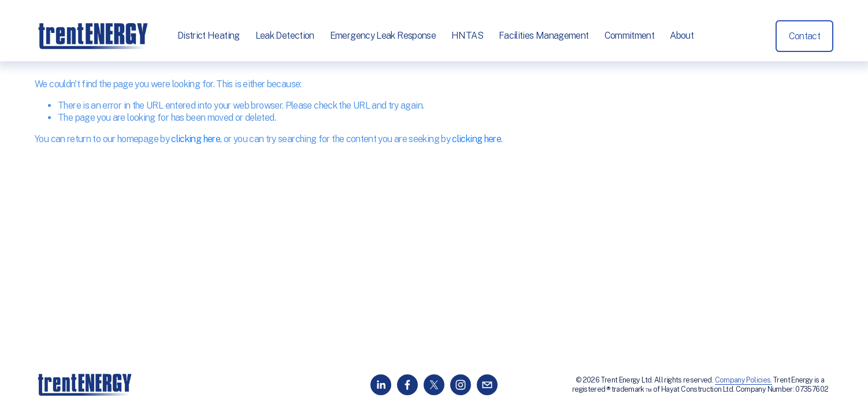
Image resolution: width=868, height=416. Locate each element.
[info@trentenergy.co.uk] (487, 385)
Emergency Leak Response (383, 36)
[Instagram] (461, 385)
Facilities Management (544, 36)
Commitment (630, 36)
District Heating (209, 36)
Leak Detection (285, 36)
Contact (805, 36)
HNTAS (467, 36)
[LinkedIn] (381, 385)
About (682, 36)
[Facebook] (407, 385)
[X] (434, 385)
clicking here (196, 139)
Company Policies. (743, 380)
